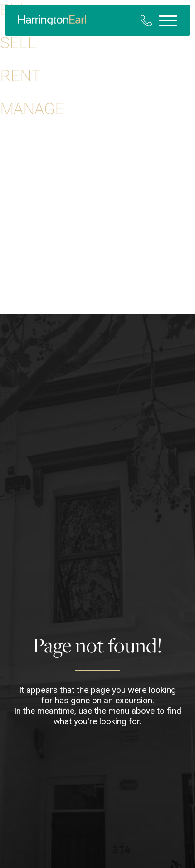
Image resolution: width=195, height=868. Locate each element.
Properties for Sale (32, 146)
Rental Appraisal (28, 201)
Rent (20, 76)
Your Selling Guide (31, 237)
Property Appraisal (31, 182)
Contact (14, 273)
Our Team (17, 309)
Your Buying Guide (31, 219)
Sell (18, 43)
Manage (32, 109)
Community (20, 291)
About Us (16, 255)
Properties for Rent (33, 164)
